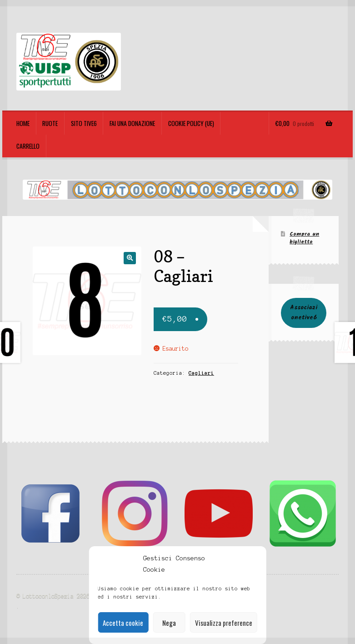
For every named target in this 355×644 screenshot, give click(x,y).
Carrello (28, 146)
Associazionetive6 (304, 313)
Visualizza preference (224, 623)
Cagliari (201, 373)
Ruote (50, 123)
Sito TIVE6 (84, 123)
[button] (130, 258)
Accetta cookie (123, 623)
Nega (169, 623)
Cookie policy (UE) (191, 123)
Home (23, 123)
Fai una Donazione (132, 123)
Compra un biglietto (304, 238)
